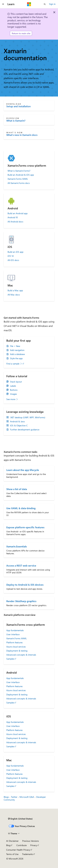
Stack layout (16, 382)
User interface (13, 634)
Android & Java (17, 421)
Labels (13, 386)
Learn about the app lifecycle (23, 470)
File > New (15, 346)
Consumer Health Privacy (18, 850)
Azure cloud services (16, 647)
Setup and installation (18, 106)
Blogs (6, 797)
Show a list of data (17, 489)
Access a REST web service (21, 565)
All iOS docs (13, 260)
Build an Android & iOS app (21, 175)
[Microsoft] (29, 4)
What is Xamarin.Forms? (19, 171)
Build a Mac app (15, 290)
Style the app (16, 358)
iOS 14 (11, 256)
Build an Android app (18, 213)
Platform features (14, 642)
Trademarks (28, 854)
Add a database (17, 354)
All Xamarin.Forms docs (19, 183)
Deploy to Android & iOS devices (25, 585)
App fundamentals (15, 630)
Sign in (52, 4)
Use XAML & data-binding (21, 508)
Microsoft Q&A (27, 797)
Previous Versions (31, 841)
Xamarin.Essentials (17, 546)
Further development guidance (25, 430)
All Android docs (15, 222)
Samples (10, 659)
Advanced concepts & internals (21, 655)
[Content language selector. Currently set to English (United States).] (20, 819)
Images (13, 394)
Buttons (14, 390)
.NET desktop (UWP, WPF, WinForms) (28, 417)
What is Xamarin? (16, 121)
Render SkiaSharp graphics (21, 601)
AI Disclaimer (12, 841)
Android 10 (13, 217)
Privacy (34, 845)
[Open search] (45, 4)
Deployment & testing (17, 651)
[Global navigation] (3, 4)
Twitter (14, 797)
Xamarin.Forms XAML (18, 179)
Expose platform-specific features (25, 527)
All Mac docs (14, 295)
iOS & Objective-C (19, 426)
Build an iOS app (15, 252)
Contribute (21, 845)
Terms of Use (12, 854)
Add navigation (17, 350)
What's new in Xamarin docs (22, 135)
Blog (8, 845)
